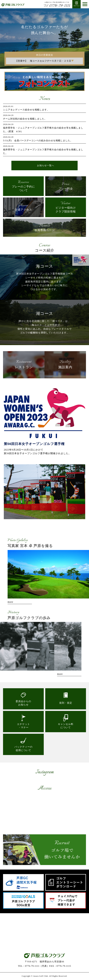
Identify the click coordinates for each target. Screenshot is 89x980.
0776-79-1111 (57, 6)
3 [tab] (47, 522)
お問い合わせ (44, 940)
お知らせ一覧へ (46, 165)
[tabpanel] (44, 492)
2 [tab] (44, 522)
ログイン (76, 4)
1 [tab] (42, 522)
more (10, 602)
